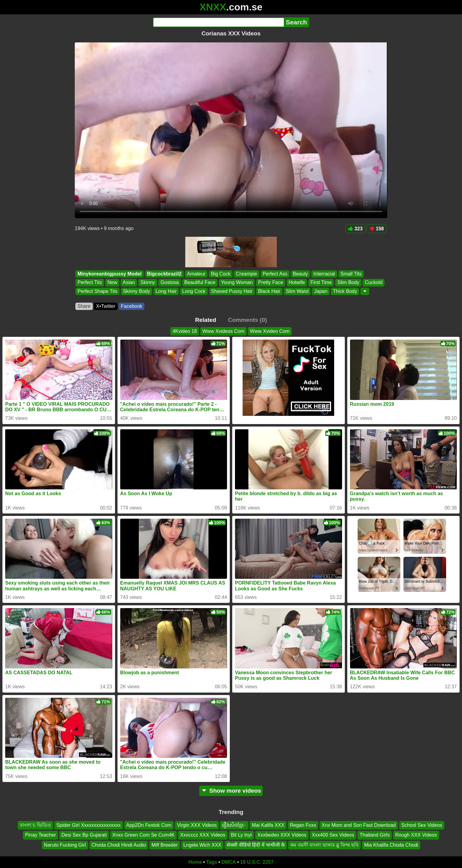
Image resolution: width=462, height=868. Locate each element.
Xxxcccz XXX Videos (203, 835)
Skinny (148, 283)
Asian (129, 283)
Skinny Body (137, 291)
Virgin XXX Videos (197, 825)
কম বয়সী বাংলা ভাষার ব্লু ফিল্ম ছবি (324, 845)
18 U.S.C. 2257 (257, 862)
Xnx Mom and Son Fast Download (359, 825)
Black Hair (269, 291)
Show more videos (231, 791)
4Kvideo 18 (185, 331)
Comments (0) (247, 320)
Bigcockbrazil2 (164, 274)
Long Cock (194, 291)
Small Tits (351, 274)
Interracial (324, 274)
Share (84, 306)
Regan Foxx (303, 825)
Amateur (196, 274)
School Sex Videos (422, 825)
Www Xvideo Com (270, 331)
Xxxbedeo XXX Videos (282, 835)
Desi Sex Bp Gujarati (84, 835)
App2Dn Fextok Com (149, 825)
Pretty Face (271, 283)
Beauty (301, 274)
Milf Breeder (164, 845)
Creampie (246, 274)
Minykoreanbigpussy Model (110, 274)
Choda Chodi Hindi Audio (119, 845)
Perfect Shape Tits (97, 291)
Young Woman (237, 283)
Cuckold (374, 283)
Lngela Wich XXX (202, 845)
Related (206, 320)
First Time (321, 283)
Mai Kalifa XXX (268, 825)
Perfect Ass (275, 274)
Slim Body (348, 283)
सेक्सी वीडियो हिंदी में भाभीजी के (256, 845)
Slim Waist (297, 291)
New (112, 283)
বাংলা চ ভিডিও (35, 825)
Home (195, 862)
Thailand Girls (375, 835)
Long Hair (166, 291)
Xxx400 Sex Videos (333, 835)
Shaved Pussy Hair (232, 291)
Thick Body (345, 291)
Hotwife (297, 283)
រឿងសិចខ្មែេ (234, 825)
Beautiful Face (200, 283)
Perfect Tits (90, 283)
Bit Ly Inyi (242, 835)
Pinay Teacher (40, 835)
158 (377, 229)
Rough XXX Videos (416, 835)
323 (356, 229)
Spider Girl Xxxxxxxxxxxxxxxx (89, 825)
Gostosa (170, 283)
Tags (212, 862)
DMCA (229, 862)
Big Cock (221, 274)
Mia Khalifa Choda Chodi (391, 845)
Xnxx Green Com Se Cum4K (144, 835)
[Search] (218, 22)
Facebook (132, 306)
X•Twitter (106, 306)
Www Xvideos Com (223, 331)
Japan (321, 291)
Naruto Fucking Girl (65, 845)
